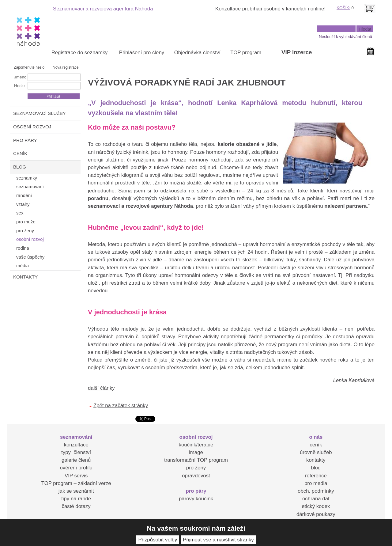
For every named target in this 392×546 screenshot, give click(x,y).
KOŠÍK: (343, 8)
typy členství (76, 452)
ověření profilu (76, 468)
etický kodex (316, 506)
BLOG (20, 167)
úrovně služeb (316, 452)
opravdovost (196, 476)
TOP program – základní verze (76, 483)
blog (316, 468)
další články (101, 388)
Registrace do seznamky (80, 53)
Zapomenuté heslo (29, 67)
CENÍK (20, 153)
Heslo (19, 86)
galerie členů (76, 460)
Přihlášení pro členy (142, 53)
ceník (316, 445)
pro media (316, 483)
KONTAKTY (25, 277)
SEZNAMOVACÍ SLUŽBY (40, 113)
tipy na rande (76, 499)
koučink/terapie (196, 445)
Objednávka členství (197, 53)
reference (316, 476)
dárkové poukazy (316, 514)
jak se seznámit (76, 491)
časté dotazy (76, 506)
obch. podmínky (316, 491)
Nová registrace (66, 67)
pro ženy (196, 468)
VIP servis (76, 476)
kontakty (316, 460)
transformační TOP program (196, 460)
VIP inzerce (297, 52)
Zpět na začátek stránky (121, 406)
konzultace (76, 445)
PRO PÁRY (25, 140)
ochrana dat (316, 499)
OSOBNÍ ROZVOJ (32, 127)
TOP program (246, 53)
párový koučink (196, 499)
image (196, 452)
